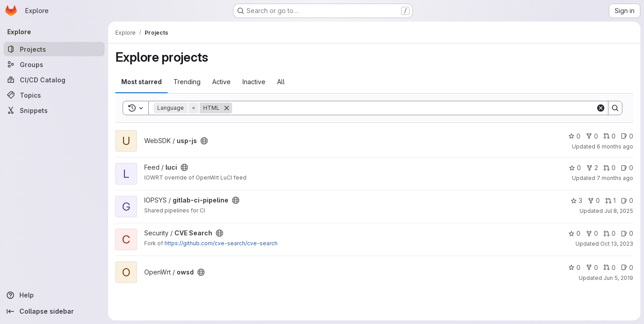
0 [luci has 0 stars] (575, 168)
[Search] (414, 108)
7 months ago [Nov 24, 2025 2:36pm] (615, 178)
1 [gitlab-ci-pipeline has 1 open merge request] (610, 200)
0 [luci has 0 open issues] (627, 168)
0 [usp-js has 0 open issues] (627, 136)
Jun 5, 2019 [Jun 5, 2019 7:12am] (618, 278)
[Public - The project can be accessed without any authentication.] (204, 141)
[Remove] (227, 108)
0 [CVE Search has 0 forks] (592, 233)
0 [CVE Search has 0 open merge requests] (610, 233)
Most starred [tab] (142, 82)
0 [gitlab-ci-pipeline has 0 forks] (594, 200)
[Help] (54, 295)
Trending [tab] (187, 82)
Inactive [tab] (254, 82)
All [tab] (281, 82)
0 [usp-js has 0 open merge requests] (610, 136)
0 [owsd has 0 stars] (574, 268)
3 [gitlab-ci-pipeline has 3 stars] (576, 200)
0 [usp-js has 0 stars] (574, 136)
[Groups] (54, 64)
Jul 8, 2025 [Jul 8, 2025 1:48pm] (619, 211)
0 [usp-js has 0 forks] (592, 136)
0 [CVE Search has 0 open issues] (627, 233)
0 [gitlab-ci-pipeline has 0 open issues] (627, 200)
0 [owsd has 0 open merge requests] (610, 268)
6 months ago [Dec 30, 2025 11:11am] (615, 146)
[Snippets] (54, 110)
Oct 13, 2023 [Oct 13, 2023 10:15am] (617, 244)
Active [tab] (222, 82)
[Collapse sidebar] (54, 311)
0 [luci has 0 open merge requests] (610, 168)
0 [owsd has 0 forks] (592, 268)
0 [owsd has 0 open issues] (627, 268)
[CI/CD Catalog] (54, 80)
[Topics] (54, 95)
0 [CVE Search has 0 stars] (574, 233)
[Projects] (54, 49)
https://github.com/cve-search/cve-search (221, 243)
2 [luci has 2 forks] (592, 168)
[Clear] (601, 108)
